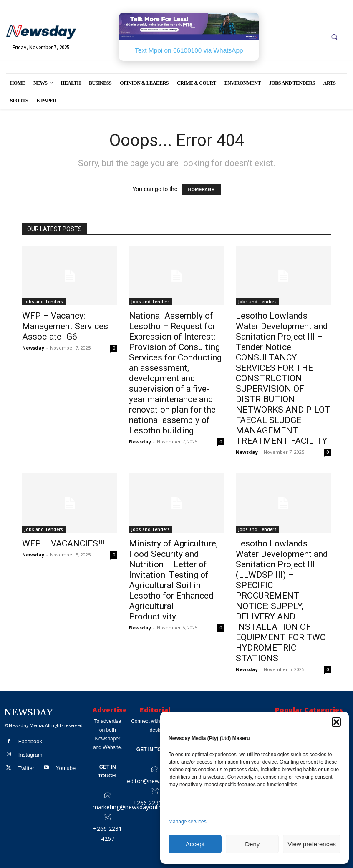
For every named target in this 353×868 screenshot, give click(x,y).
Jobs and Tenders (44, 302)
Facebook (30, 741)
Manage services (188, 822)
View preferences (312, 844)
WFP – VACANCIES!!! (63, 543)
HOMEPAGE (201, 189)
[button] (336, 722)
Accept (195, 844)
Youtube (65, 767)
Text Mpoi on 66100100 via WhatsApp (189, 50)
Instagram (30, 754)
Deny (252, 844)
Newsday (33, 348)
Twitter (26, 767)
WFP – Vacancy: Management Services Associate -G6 (65, 326)
